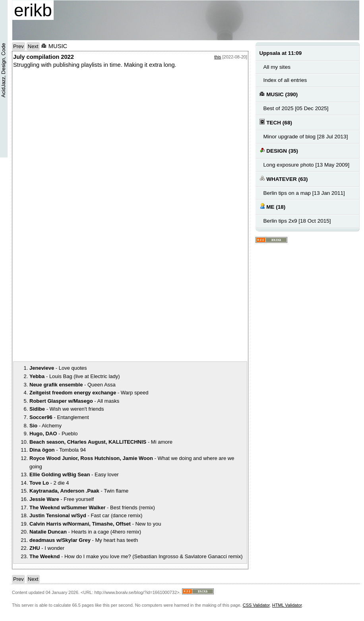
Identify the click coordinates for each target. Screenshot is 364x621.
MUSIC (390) (279, 94)
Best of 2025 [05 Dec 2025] (296, 108)
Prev (18, 46)
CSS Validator (256, 605)
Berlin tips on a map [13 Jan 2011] (304, 193)
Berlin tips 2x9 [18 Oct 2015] (297, 221)
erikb (33, 10)
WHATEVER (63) (284, 179)
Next (33, 46)
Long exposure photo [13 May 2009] (307, 165)
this (218, 57)
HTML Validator (287, 605)
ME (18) (273, 207)
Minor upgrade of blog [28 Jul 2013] (306, 137)
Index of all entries (285, 80)
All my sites (277, 67)
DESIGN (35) (279, 150)
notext (130, 151)
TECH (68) (276, 122)
